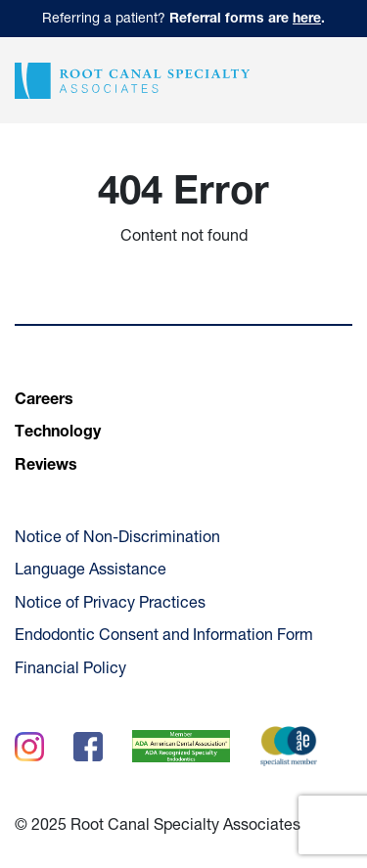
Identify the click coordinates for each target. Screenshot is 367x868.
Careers (44, 401)
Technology (58, 434)
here (307, 20)
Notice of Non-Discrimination (117, 539)
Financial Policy (70, 670)
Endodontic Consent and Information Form (164, 637)
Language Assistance (91, 571)
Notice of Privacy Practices (110, 605)
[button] (336, 80)
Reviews (46, 467)
